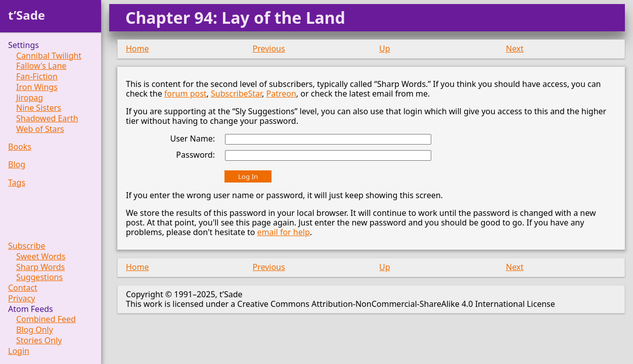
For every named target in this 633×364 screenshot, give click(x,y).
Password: (195, 155)
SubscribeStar (236, 94)
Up (385, 49)
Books (20, 147)
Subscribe (27, 246)
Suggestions (39, 277)
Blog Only (35, 330)
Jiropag (30, 98)
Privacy (21, 299)
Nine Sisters (39, 108)
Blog (17, 165)
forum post (186, 94)
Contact (23, 288)
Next (515, 49)
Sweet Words (41, 257)
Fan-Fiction (37, 77)
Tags (17, 183)
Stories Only (39, 340)
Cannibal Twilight (49, 56)
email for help (284, 232)
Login (19, 351)
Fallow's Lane (41, 66)
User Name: (192, 139)
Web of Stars (40, 129)
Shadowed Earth (47, 119)
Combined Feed (46, 319)
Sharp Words (40, 267)
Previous (269, 49)
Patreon (281, 94)
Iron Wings (37, 87)
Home (138, 49)
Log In (248, 176)
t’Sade (27, 15)
